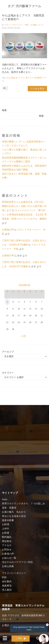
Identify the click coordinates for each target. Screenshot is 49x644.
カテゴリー (8, 373)
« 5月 (23, 336)
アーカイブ (8, 352)
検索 (4, 110)
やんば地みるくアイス (16, 78)
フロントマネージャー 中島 (16, 25)
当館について (38, 25)
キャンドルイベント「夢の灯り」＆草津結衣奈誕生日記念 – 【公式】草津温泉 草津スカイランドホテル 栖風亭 (24, 215)
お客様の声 (8, 230)
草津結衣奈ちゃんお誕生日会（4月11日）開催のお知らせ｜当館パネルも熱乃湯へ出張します (24, 206)
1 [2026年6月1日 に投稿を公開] (7, 302)
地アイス (29, 78)
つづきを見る (37, 89)
